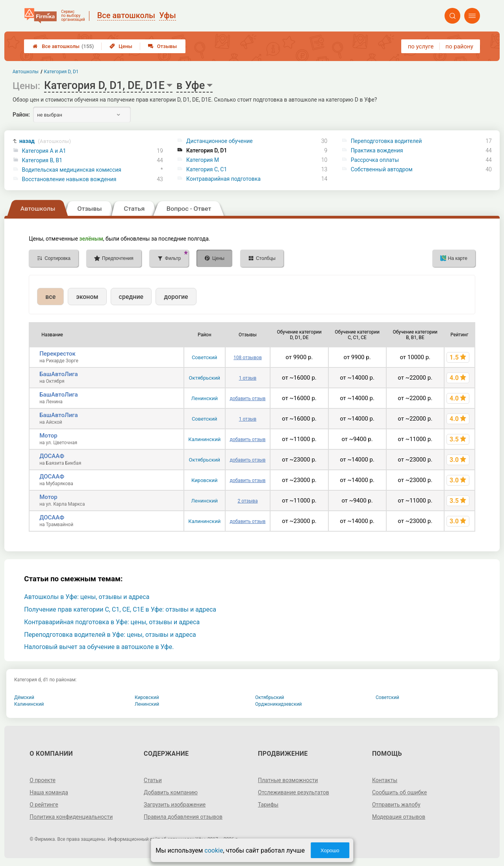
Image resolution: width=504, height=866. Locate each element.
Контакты (385, 780)
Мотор (48, 436)
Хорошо (330, 850)
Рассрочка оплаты (375, 160)
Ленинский (205, 398)
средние (131, 297)
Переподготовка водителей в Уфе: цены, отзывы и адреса (110, 635)
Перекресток (57, 354)
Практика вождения (377, 150)
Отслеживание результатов (294, 792)
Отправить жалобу (396, 805)
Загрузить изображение (175, 805)
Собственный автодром (382, 169)
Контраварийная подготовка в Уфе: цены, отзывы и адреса (112, 622)
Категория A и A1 (44, 151)
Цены (121, 46)
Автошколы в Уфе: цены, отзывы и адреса (87, 597)
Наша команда (49, 792)
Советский (205, 357)
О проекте (43, 780)
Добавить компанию (171, 792)
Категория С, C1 (207, 169)
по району (459, 46)
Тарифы (268, 805)
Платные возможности (288, 780)
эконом (87, 297)
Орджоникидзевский (279, 704)
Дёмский (24, 697)
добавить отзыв (247, 399)
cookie (214, 850)
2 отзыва (247, 501)
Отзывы (162, 46)
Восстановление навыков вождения (69, 179)
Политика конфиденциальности (71, 817)
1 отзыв (248, 378)
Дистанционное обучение (220, 141)
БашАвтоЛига (58, 374)
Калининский (204, 439)
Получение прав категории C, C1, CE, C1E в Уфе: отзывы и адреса (120, 609)
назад (45, 141)
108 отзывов (248, 358)
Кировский (205, 480)
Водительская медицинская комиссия (72, 170)
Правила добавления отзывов (183, 817)
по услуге (421, 46)
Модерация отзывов (399, 817)
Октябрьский (204, 378)
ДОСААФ (52, 456)
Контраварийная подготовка (223, 179)
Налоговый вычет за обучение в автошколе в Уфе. (99, 647)
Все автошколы (63, 46)
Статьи (153, 780)
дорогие (176, 297)
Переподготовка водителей (386, 141)
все (50, 297)
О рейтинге (44, 805)
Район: (21, 115)
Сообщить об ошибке (399, 792)
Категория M (203, 160)
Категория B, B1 (42, 160)
